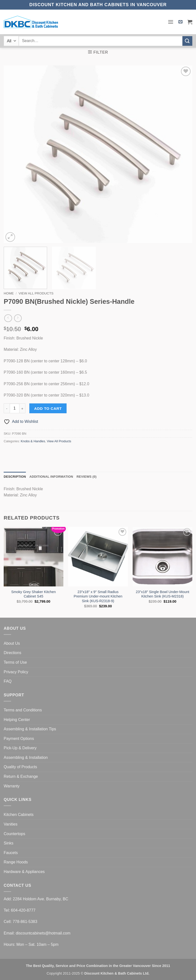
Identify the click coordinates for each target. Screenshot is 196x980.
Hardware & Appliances (24, 872)
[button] (171, 22)
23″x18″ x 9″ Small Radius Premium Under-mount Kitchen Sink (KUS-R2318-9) (98, 596)
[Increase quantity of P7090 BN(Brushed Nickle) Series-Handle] (22, 408)
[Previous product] (18, 318)
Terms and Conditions (23, 710)
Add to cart (48, 408)
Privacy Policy (16, 672)
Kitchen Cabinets (19, 815)
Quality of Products (20, 767)
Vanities (11, 824)
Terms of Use (15, 662)
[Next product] (8, 318)
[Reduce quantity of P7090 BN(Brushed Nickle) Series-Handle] (7, 408)
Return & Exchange (21, 776)
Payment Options (19, 739)
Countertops (14, 834)
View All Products (36, 293)
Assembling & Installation (26, 758)
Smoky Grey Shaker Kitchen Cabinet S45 (33, 594)
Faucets (11, 853)
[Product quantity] (15, 408)
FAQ (8, 681)
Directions (12, 653)
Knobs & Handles (33, 441)
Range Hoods (16, 862)
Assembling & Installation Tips (30, 729)
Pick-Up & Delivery (20, 748)
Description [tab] (15, 477)
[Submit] (187, 41)
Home (9, 293)
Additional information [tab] (51, 477)
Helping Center (17, 720)
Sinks (9, 843)
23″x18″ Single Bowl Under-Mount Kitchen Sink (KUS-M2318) (163, 594)
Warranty (12, 786)
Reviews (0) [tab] (86, 477)
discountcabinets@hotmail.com (43, 933)
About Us (12, 643)
